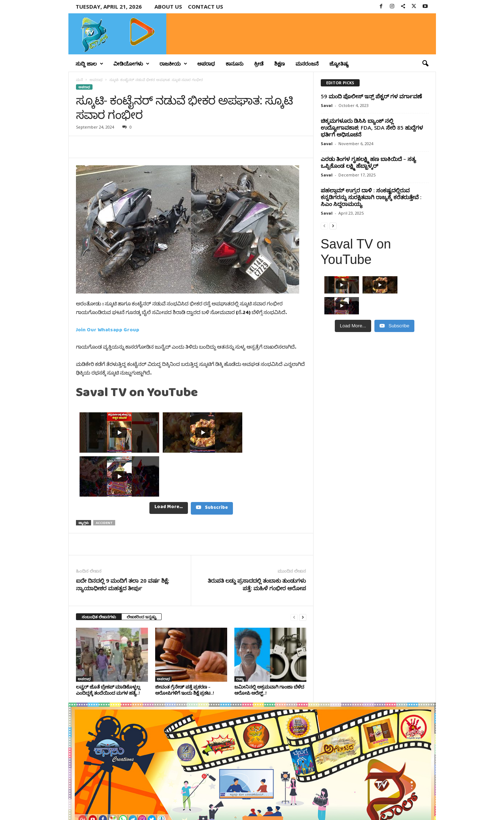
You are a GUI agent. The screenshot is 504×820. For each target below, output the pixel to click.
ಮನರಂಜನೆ (307, 64)
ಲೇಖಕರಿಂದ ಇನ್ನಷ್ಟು (141, 573)
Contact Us (419, 803)
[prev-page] (294, 573)
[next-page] (303, 573)
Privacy (393, 803)
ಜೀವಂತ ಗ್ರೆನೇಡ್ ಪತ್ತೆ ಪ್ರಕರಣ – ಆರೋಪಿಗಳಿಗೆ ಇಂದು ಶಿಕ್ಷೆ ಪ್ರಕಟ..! (185, 646)
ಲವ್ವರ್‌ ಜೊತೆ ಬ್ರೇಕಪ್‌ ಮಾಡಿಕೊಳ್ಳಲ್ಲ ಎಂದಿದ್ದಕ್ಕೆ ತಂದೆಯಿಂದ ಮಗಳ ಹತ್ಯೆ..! (108, 646)
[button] (425, 64)
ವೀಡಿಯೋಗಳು (131, 64)
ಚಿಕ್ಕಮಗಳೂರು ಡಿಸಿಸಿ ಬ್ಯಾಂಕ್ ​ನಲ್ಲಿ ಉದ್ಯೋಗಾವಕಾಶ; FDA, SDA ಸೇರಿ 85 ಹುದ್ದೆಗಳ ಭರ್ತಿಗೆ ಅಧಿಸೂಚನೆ (372, 127)
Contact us (206, 6)
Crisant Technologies (150, 812)
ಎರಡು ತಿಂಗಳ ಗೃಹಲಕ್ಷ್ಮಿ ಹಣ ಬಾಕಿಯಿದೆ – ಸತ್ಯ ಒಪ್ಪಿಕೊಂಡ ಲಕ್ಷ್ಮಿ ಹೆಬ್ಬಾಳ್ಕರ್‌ (368, 162)
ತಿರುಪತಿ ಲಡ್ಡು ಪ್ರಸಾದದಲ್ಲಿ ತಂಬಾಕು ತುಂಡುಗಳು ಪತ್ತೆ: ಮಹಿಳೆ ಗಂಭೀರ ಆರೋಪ (257, 540)
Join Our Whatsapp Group (108, 331)
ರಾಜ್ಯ (240, 635)
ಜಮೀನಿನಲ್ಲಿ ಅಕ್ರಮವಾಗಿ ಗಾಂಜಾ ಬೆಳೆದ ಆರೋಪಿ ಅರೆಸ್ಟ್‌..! (269, 646)
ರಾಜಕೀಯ (173, 64)
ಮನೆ (79, 80)
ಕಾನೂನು (235, 64)
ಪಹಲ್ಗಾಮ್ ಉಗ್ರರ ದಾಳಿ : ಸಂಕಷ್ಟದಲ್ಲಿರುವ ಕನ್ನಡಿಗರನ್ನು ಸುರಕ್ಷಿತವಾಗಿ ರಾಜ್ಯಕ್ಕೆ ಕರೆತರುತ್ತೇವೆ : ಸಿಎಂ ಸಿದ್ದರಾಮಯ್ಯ (371, 197)
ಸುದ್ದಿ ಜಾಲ (89, 64)
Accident (104, 479)
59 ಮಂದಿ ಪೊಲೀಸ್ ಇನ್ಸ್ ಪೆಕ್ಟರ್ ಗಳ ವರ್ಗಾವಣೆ (371, 96)
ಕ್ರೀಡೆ (259, 64)
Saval (327, 105)
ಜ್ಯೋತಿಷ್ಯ (339, 64)
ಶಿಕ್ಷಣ (280, 64)
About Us (168, 6)
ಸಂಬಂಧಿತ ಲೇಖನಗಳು (99, 573)
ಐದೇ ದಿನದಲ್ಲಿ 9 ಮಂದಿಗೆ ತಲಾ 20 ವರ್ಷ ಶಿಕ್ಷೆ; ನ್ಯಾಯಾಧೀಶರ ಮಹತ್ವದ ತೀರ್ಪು (123, 540)
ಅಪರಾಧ (206, 64)
